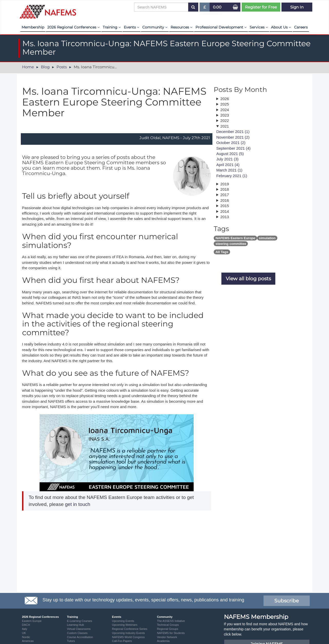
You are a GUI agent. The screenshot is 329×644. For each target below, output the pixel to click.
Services (259, 27)
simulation (267, 238)
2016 (225, 200)
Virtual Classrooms (79, 629)
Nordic (26, 637)
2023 (225, 115)
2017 (225, 195)
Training (112, 27)
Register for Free (261, 7)
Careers (301, 27)
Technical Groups (168, 625)
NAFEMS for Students (171, 633)
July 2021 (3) (227, 159)
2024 (225, 110)
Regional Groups (168, 629)
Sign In (297, 7)
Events (131, 27)
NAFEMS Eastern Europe (235, 238)
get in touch (77, 504)
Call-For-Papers (122, 641)
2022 (225, 121)
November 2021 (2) (233, 137)
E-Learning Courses (80, 621)
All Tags (222, 252)
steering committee (231, 244)
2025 (225, 104)
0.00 (217, 7)
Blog (45, 67)
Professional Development (221, 27)
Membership (33, 27)
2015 (225, 206)
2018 (225, 189)
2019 (225, 184)
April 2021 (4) (228, 165)
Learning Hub (76, 625)
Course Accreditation (80, 637)
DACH (26, 625)
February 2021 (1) (232, 176)
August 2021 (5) (230, 154)
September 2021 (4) (233, 148)
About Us (281, 27)
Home (28, 67)
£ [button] (205, 8)
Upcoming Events (123, 621)
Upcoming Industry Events (128, 633)
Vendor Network (167, 637)
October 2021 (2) (231, 143)
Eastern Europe (32, 621)
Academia (163, 641)
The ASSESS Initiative (171, 621)
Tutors (71, 641)
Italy (25, 629)
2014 (225, 211)
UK (24, 633)
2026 (225, 99)
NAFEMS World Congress (128, 637)
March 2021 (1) (229, 170)
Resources (181, 27)
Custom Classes (77, 633)
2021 (225, 126)
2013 (225, 217)
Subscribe (286, 601)
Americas (28, 641)
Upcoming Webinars (125, 625)
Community (155, 27)
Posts (62, 67)
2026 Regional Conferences (73, 27)
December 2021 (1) (233, 132)
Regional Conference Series (130, 629)
